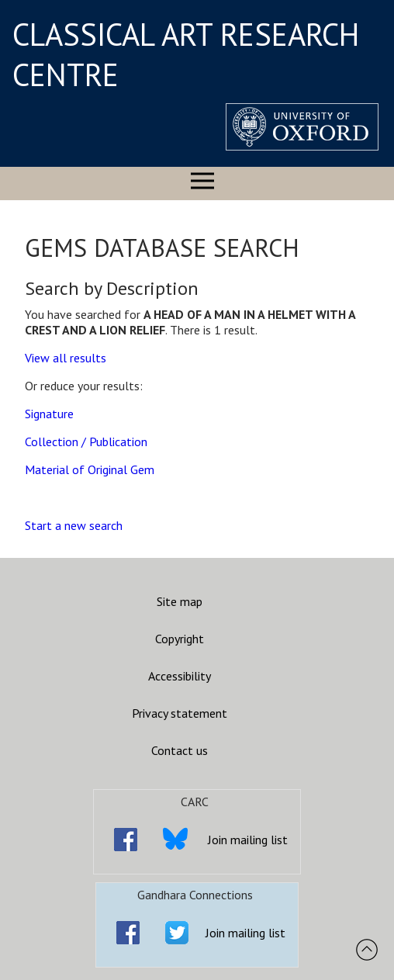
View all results (66, 358)
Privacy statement (180, 713)
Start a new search (74, 525)
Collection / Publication (86, 442)
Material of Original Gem (90, 469)
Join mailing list (248, 840)
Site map (180, 601)
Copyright (180, 639)
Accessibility (180, 676)
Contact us (180, 750)
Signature (49, 414)
